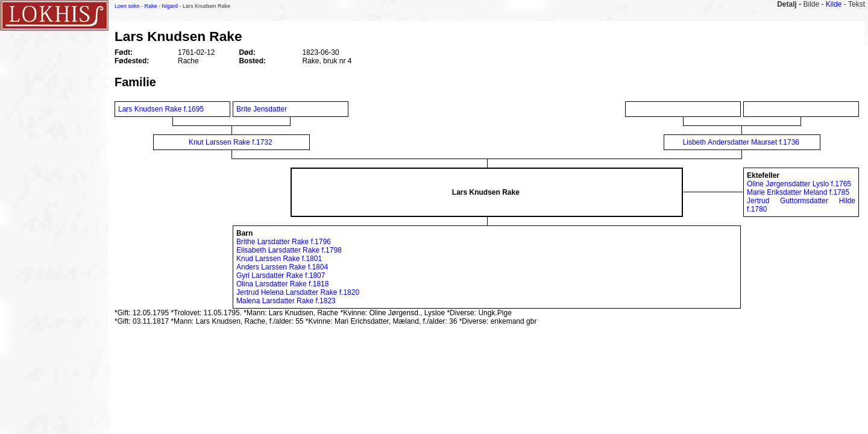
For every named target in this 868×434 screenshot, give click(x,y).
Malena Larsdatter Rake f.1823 (286, 301)
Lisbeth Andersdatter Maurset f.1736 (741, 142)
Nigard (170, 6)
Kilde (834, 4)
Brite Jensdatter (263, 109)
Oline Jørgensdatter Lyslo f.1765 (799, 184)
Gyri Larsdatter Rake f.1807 (281, 275)
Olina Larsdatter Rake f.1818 (282, 284)
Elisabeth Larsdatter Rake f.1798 (289, 250)
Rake (151, 6)
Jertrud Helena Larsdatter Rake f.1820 (298, 292)
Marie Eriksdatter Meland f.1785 (798, 192)
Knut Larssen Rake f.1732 (231, 142)
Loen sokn (127, 6)
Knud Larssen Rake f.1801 (279, 259)
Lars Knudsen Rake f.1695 (161, 109)
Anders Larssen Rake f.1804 (282, 267)
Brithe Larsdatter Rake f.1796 (284, 242)
